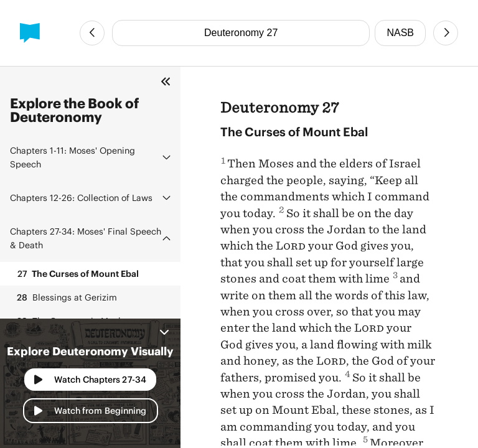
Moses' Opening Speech (73, 157)
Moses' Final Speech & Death (86, 238)
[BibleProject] (30, 33)
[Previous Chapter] (92, 33)
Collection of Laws (81, 198)
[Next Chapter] (446, 33)
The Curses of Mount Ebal (77, 274)
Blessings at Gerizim (66, 297)
